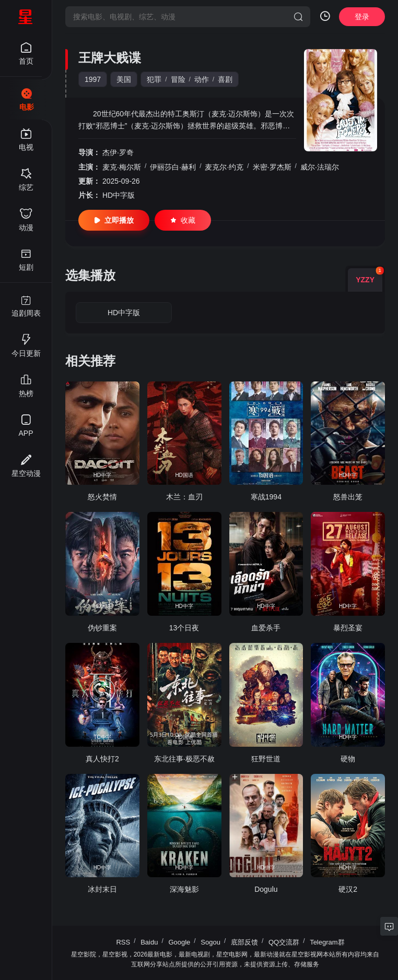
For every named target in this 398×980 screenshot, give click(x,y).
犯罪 (154, 79)
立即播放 (114, 220)
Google (179, 942)
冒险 (178, 79)
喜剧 (225, 79)
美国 (124, 79)
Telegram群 (327, 942)
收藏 (183, 220)
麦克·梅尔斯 (122, 167)
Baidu (149, 942)
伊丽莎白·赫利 (173, 167)
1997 (93, 79)
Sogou (210, 942)
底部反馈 (244, 942)
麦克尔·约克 (224, 167)
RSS (123, 942)
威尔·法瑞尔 (320, 167)
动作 (202, 79)
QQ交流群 (284, 942)
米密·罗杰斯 (272, 167)
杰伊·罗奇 (118, 152)
